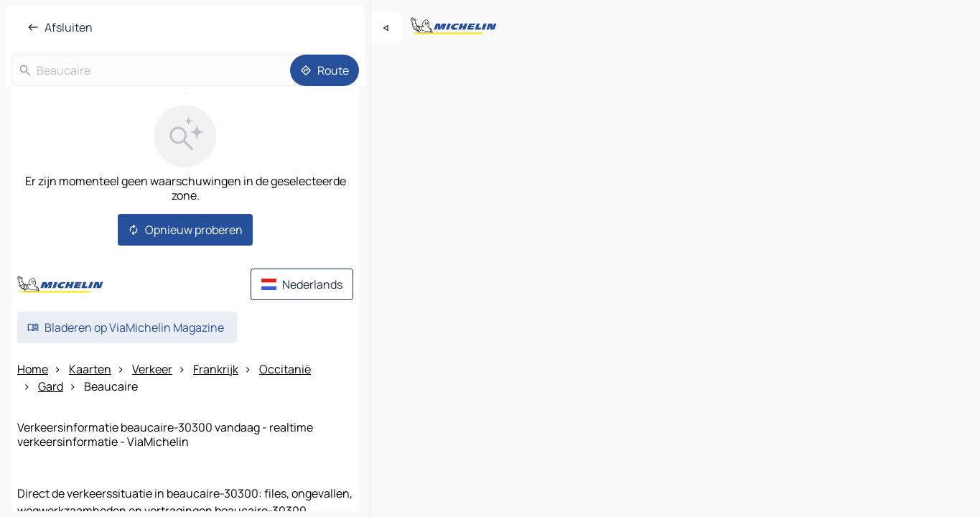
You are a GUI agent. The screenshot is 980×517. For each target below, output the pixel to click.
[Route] (325, 70)
